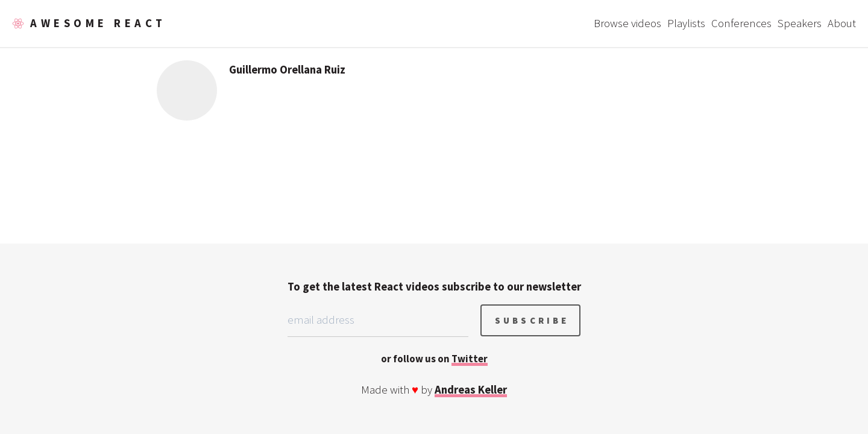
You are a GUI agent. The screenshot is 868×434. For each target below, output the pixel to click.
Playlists (686, 23)
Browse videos (627, 23)
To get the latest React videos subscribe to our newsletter (434, 287)
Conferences (741, 23)
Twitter (470, 359)
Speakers (800, 23)
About (842, 23)
